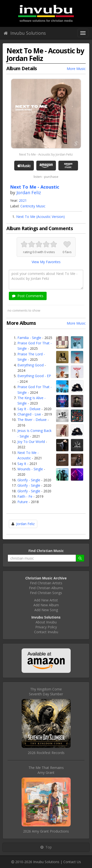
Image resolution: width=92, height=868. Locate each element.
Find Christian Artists (46, 583)
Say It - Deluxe (29, 409)
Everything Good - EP (34, 376)
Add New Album (46, 605)
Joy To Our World (31, 442)
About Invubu (46, 622)
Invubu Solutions (25, 33)
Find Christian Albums (46, 588)
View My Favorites (46, 262)
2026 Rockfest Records (46, 753)
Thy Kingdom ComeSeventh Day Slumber (46, 692)
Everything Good (31, 365)
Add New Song (46, 610)
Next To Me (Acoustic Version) (40, 217)
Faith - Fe (25, 496)
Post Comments (28, 296)
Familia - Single (29, 338)
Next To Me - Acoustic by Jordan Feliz (46, 154)
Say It (22, 464)
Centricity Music (33, 206)
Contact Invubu (46, 632)
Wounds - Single (30, 469)
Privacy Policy (46, 627)
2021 (23, 200)
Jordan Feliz (29, 192)
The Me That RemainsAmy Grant (46, 770)
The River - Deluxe (32, 420)
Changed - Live (29, 414)
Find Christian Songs (46, 593)
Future (23, 502)
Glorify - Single (29, 480)
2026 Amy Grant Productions (46, 831)
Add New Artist (46, 600)
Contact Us (72, 862)
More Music (76, 69)
